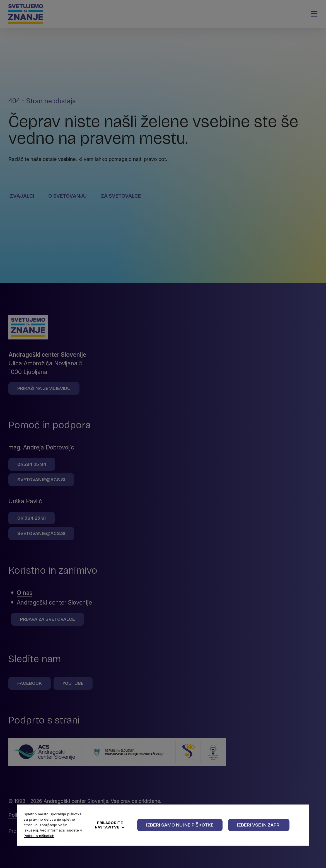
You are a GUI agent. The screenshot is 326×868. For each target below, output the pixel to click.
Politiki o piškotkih (39, 836)
